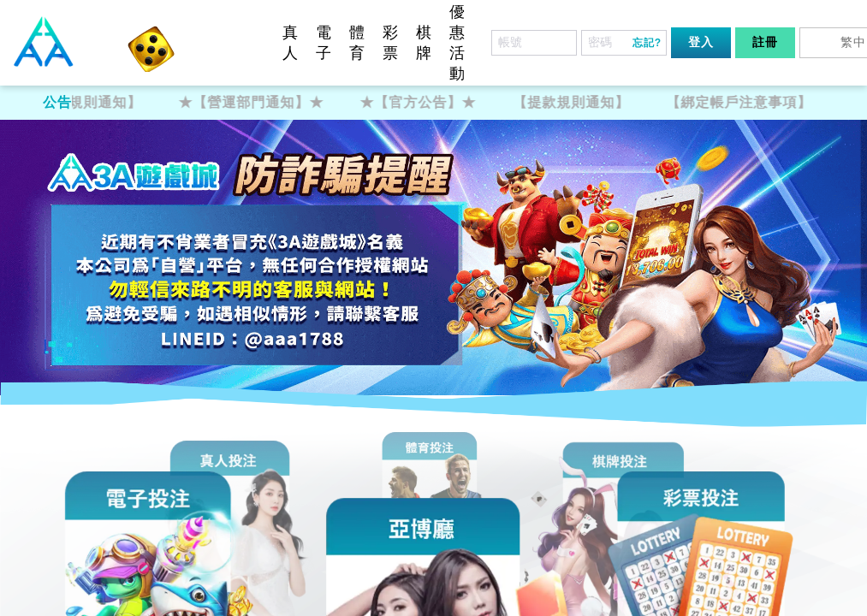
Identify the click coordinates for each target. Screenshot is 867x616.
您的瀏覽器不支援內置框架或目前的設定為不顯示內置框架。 (433, 308)
